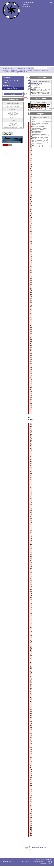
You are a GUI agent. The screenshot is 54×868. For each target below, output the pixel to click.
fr (50, 2)
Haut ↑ (50, 863)
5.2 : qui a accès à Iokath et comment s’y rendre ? (40, 129)
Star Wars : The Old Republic (29, 70)
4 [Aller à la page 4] (43, 145)
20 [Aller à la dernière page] (49, 147)
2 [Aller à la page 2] (36, 145)
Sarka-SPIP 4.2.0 (26, 862)
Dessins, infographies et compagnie (10, 81)
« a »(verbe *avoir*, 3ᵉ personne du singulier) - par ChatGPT (41, 90)
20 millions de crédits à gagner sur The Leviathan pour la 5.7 (41, 140)
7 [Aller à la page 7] (36, 147)
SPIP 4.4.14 (16, 862)
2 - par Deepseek (37, 84)
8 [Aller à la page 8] (39, 147)
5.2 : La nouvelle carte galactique (42, 122)
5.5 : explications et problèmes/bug (38, 132)
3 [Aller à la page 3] (39, 145)
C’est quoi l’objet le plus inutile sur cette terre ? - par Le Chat (41, 93)
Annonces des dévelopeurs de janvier (16, 72)
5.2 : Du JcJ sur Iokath (39, 127)
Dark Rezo (28, 2)
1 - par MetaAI (36, 88)
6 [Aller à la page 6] (49, 145)
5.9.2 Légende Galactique (39, 134)
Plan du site (7, 862)
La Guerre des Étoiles (10, 70)
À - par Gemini (36, 86)
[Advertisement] (22, 44)
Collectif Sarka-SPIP (39, 862)
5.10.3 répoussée (37, 120)
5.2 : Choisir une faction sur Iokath (40, 124)
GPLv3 (49, 862)
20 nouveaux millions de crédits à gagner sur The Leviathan (41, 137)
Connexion (13, 94)
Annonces (45, 70)
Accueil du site (7, 68)
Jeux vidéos (7, 85)
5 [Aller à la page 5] (46, 145)
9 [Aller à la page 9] (43, 147)
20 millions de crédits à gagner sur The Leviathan (41, 143)
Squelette (43, 863)
